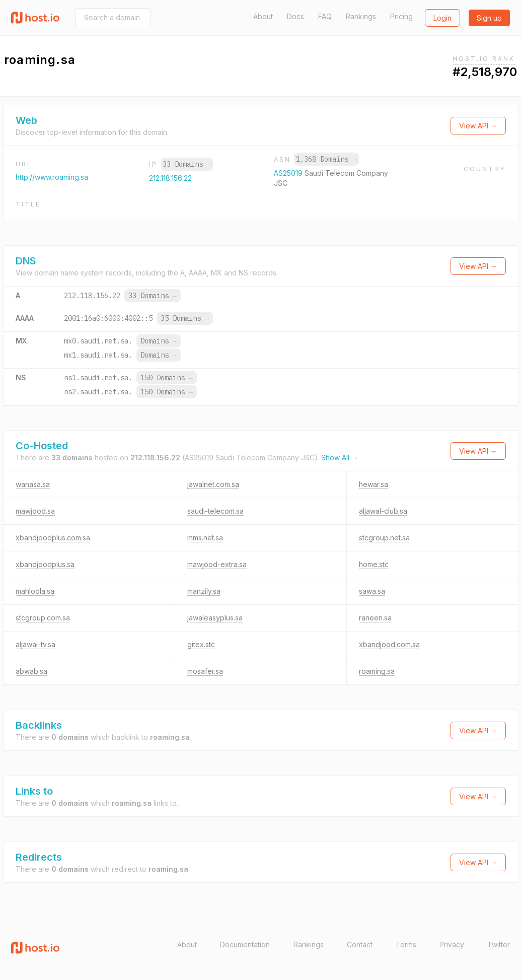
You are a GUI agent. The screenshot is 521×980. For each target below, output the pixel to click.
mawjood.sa (35, 511)
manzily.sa (204, 591)
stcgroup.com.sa (43, 618)
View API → (478, 126)
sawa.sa (372, 591)
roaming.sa (377, 671)
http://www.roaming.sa (52, 177)
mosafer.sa (205, 671)
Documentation (245, 944)
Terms (406, 944)
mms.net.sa (205, 538)
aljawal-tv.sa (35, 644)
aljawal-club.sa (383, 511)
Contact (360, 944)
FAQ (325, 16)
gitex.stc (201, 644)
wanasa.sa (33, 484)
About (263, 16)
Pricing (401, 16)
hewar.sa (374, 484)
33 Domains (187, 164)
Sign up (489, 18)
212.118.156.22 (170, 178)
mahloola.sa (35, 591)
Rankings (361, 16)
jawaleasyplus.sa (215, 618)
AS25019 (289, 173)
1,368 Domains (326, 159)
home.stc (374, 564)
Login (442, 18)
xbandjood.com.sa (389, 644)
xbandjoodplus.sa (45, 564)
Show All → (340, 458)
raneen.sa (375, 618)
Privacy (452, 944)
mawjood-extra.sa (217, 564)
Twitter (499, 944)
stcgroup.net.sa (384, 538)
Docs (295, 16)
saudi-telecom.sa (215, 511)
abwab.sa (31, 671)
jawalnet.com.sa (213, 484)
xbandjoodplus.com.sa (53, 538)
